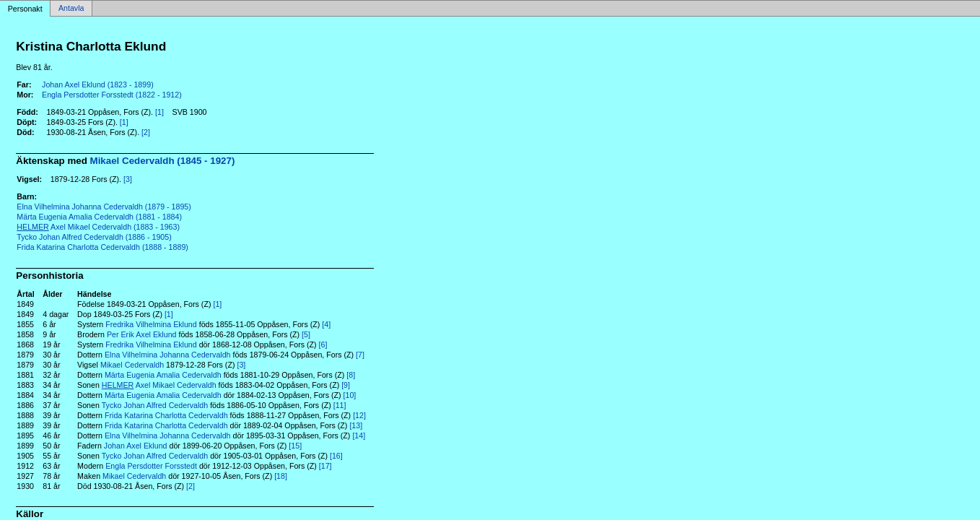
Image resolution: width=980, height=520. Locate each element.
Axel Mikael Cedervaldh (159, 385)
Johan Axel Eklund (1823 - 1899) (98, 84)
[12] (359, 415)
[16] (336, 456)
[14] (359, 435)
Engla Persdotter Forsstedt (151, 466)
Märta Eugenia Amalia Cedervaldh (163, 375)
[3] (128, 179)
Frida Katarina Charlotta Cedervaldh (166, 415)
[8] (351, 375)
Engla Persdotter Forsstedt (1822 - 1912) (112, 95)
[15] (295, 446)
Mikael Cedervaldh (132, 365)
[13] (356, 425)
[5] (306, 334)
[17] (325, 466)
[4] (326, 324)
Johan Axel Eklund (136, 446)
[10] (350, 395)
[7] (360, 355)
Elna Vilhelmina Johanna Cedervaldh (168, 355)
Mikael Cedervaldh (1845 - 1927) (163, 161)
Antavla (71, 9)
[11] (340, 405)
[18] (281, 476)
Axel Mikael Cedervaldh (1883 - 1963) (98, 227)
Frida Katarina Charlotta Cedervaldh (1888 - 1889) (102, 247)
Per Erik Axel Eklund (142, 334)
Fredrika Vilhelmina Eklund (151, 324)
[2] (146, 132)
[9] (346, 385)
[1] (159, 112)
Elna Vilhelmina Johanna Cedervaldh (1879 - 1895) (104, 207)
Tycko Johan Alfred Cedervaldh (155, 405)
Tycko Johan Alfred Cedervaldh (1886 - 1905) (94, 237)
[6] (323, 344)
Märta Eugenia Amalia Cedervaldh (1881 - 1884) (99, 217)
